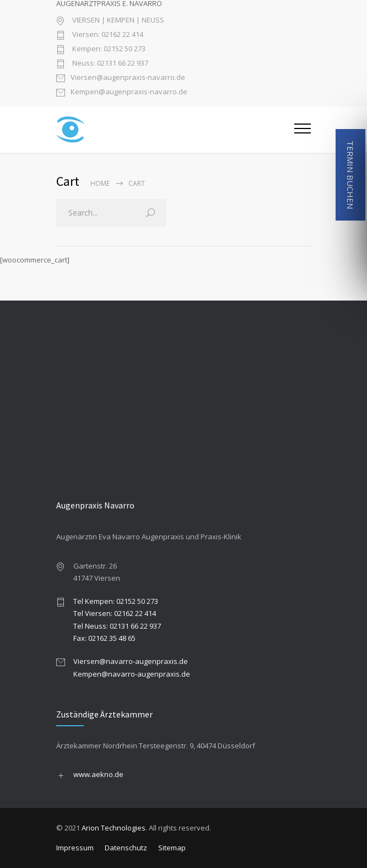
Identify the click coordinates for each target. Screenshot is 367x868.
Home (100, 183)
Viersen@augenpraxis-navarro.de (128, 78)
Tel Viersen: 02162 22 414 (115, 613)
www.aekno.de (98, 774)
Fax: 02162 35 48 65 (104, 638)
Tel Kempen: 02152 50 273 (116, 601)
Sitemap (172, 848)
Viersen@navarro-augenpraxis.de (131, 661)
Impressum (75, 848)
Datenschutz (126, 848)
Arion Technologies (114, 828)
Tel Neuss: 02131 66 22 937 (117, 626)
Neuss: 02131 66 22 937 (109, 64)
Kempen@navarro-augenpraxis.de (132, 674)
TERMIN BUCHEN (350, 175)
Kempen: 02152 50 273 (108, 49)
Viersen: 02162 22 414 (107, 35)
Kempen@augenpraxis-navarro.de (129, 92)
